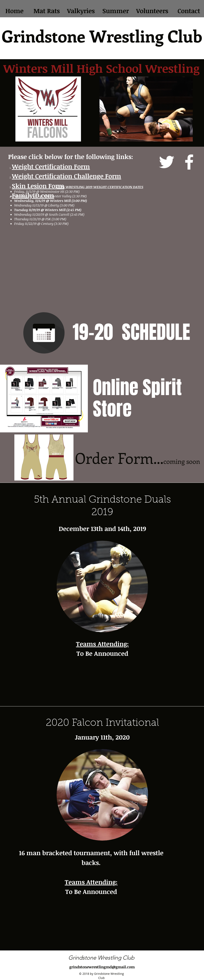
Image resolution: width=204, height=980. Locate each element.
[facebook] (189, 162)
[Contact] (189, 11)
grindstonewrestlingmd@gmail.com (102, 967)
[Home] (14, 11)
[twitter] (167, 162)
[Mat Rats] (47, 11)
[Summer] (116, 11)
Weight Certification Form (51, 166)
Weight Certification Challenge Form (67, 176)
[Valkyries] (81, 11)
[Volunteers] (152, 11)
